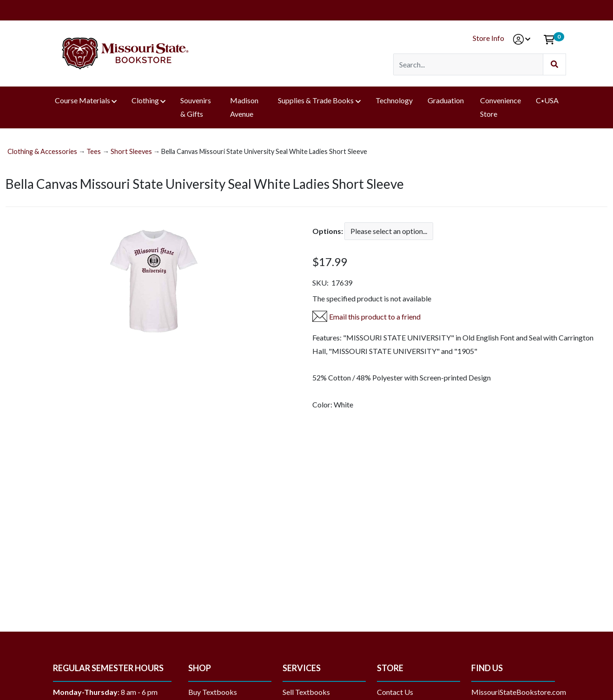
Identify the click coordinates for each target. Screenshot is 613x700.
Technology (394, 100)
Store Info (488, 38)
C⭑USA (547, 100)
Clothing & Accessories (42, 151)
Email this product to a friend (375, 317)
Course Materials (82, 100)
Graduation (446, 100)
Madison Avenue (244, 107)
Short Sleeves (131, 151)
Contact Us (395, 692)
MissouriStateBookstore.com (519, 692)
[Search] (468, 64)
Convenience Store (501, 107)
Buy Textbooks (213, 692)
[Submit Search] (554, 64)
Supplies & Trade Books (316, 100)
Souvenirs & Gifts (196, 107)
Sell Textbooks (306, 692)
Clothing (145, 100)
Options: (328, 231)
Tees (94, 151)
